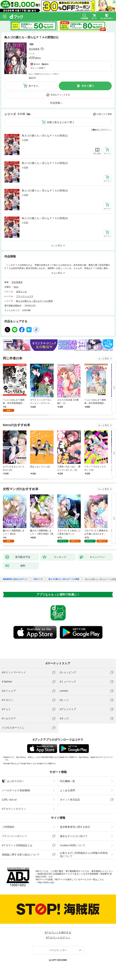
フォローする (42, 49)
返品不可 (32, 78)
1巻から (95, 130)
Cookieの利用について (73, 845)
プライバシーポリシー (14, 836)
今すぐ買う (88, 86)
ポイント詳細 (37, 68)
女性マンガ (21, 292)
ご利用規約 (8, 827)
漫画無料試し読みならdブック (15, 579)
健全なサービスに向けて (74, 836)
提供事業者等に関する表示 (75, 827)
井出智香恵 (34, 49)
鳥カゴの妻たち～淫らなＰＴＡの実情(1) (45, 136)
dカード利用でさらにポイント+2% (43, 74)
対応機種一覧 (67, 781)
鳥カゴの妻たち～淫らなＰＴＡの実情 (34, 301)
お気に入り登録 (104, 114)
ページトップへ (58, 950)
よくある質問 (67, 790)
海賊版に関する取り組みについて (21, 855)
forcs (16, 287)
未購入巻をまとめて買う (61, 122)
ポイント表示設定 (70, 800)
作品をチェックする (60, 95)
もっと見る (104, 358)
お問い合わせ (9, 800)
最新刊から (106, 130)
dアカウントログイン (14, 809)
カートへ (33, 86)
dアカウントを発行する (58, 932)
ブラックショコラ (25, 296)
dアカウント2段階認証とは (17, 845)
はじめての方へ (13, 781)
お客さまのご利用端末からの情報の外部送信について (84, 855)
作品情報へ (56, 103)
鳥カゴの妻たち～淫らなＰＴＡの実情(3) (45, 191)
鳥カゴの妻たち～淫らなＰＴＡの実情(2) (45, 163)
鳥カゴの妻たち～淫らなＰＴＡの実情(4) (45, 218)
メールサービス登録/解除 (16, 790)
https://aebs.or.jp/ (46, 882)
